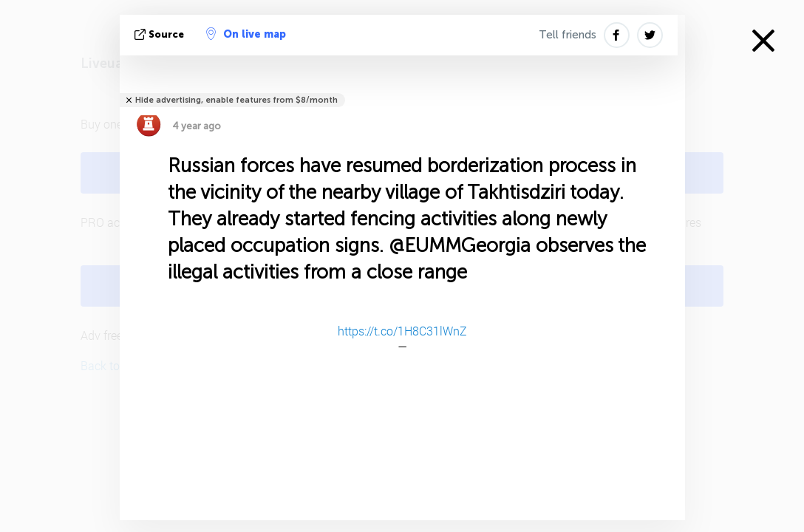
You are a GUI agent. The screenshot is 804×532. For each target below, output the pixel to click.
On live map (246, 34)
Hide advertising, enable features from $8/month (236, 100)
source (161, 34)
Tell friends (568, 35)
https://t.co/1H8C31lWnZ (402, 331)
